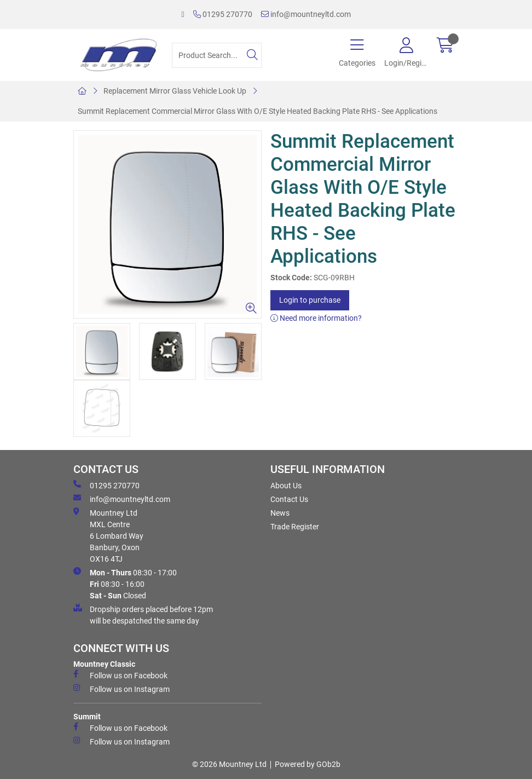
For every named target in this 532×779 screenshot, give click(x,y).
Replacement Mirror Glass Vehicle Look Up (175, 91)
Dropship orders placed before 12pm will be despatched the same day (143, 614)
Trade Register (295, 527)
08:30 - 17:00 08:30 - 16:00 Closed (125, 584)
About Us (286, 486)
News (280, 513)
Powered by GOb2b (308, 764)
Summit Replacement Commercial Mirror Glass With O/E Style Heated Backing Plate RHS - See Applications (258, 111)
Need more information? (316, 318)
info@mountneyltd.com (306, 14)
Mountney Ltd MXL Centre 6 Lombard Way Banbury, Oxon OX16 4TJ (108, 535)
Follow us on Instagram (122, 689)
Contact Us (289, 499)
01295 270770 (223, 14)
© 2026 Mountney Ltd (229, 764)
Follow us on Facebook (120, 675)
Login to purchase (310, 300)
